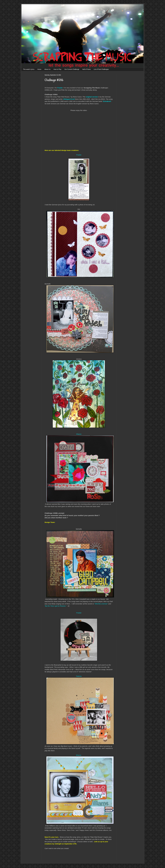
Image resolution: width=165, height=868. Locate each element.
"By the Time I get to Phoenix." (56, 606)
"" (107, 101)
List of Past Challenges (101, 69)
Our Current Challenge (72, 69)
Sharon (79, 434)
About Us (47, 69)
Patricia (79, 676)
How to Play (57, 69)
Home (39, 69)
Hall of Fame (86, 69)
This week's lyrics (29, 69)
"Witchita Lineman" (101, 604)
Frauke (60, 88)
